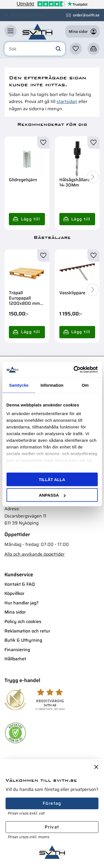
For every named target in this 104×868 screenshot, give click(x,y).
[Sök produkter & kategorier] (35, 49)
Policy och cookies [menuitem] (23, 621)
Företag (52, 803)
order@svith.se (86, 15)
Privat (52, 827)
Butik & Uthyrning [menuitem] (23, 640)
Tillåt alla (52, 479)
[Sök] (58, 49)
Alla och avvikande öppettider (35, 554)
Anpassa (52, 495)
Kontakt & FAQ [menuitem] (20, 584)
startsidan (67, 101)
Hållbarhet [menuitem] (15, 659)
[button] (11, 31)
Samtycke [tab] (19, 385)
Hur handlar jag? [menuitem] (21, 603)
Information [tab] (52, 385)
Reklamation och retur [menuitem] (27, 631)
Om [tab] (85, 385)
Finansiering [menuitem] (17, 650)
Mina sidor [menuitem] (15, 612)
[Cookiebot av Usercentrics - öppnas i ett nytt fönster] (74, 370)
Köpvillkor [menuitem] (14, 593)
